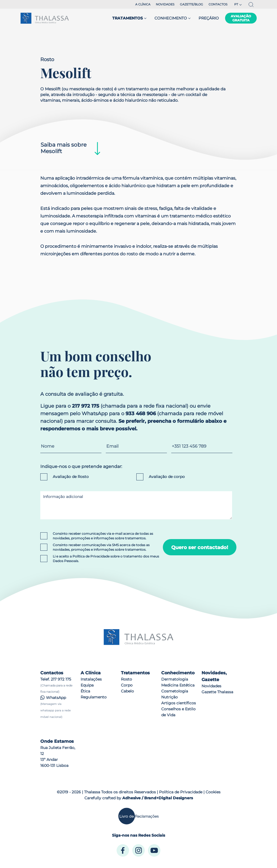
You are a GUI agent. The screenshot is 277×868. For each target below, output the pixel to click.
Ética (85, 691)
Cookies (213, 792)
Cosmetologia (175, 691)
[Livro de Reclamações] (138, 816)
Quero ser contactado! (200, 547)
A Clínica (143, 4)
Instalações (91, 679)
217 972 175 (61, 679)
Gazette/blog (192, 4)
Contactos (218, 4)
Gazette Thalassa (217, 692)
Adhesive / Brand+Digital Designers (158, 798)
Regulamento (94, 697)
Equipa (87, 685)
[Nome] (71, 446)
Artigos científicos (179, 703)
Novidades (165, 4)
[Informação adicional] (136, 505)
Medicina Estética (178, 685)
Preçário (209, 18)
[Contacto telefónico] (202, 446)
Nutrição (169, 697)
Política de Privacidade (91, 556)
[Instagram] (138, 850)
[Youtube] (154, 850)
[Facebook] (123, 850)
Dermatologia (175, 679)
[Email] (136, 446)
